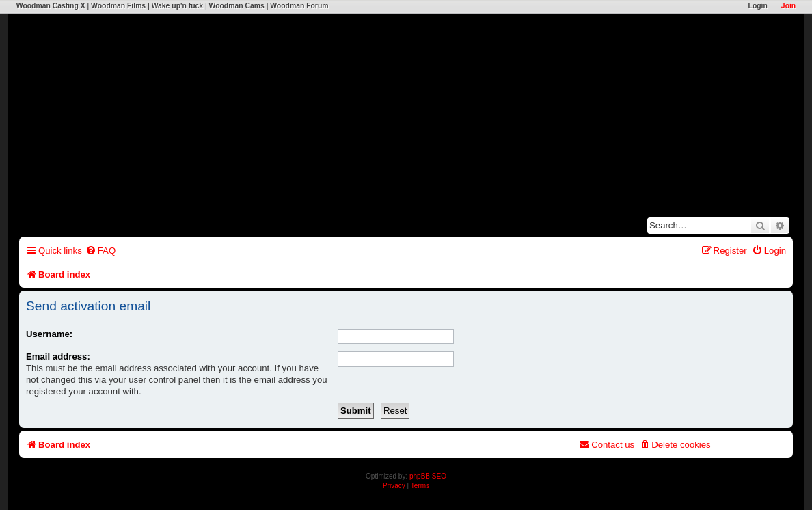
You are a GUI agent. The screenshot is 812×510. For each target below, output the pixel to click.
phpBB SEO (428, 476)
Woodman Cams (237, 6)
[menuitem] (100, 251)
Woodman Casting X (51, 6)
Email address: (58, 357)
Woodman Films (118, 6)
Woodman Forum (299, 6)
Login (758, 6)
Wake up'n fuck (177, 6)
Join (788, 6)
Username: (49, 334)
